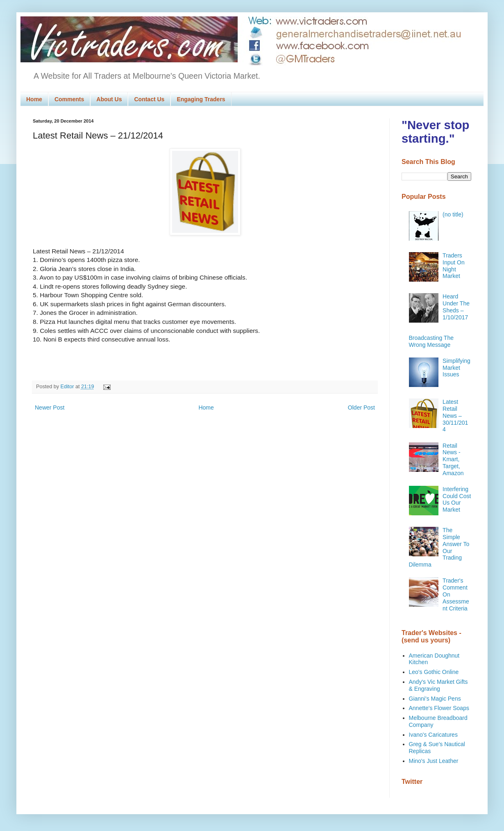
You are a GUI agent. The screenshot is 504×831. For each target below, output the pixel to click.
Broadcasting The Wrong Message (431, 341)
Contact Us (149, 99)
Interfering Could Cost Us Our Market (457, 499)
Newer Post (50, 408)
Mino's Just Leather (434, 761)
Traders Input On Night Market (454, 266)
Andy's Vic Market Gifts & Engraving (438, 685)
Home (34, 99)
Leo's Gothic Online (434, 672)
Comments (69, 99)
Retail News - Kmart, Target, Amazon (453, 459)
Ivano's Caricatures (433, 735)
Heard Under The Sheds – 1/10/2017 (456, 307)
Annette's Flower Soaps (439, 708)
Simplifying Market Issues (456, 368)
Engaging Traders (201, 99)
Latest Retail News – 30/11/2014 (455, 415)
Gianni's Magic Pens (435, 699)
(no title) (453, 214)
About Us (109, 99)
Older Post (361, 408)
